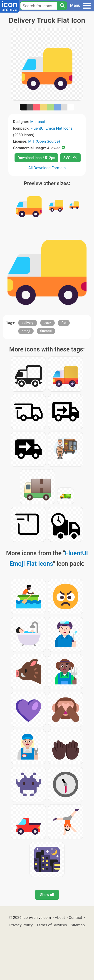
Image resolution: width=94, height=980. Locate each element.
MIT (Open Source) (44, 141)
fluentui (46, 331)
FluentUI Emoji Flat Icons (52, 128)
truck (47, 323)
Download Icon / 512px (36, 158)
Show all (47, 895)
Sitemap (78, 925)
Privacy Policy (21, 925)
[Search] (62, 6)
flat (64, 323)
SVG (70, 158)
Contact (75, 917)
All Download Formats (47, 168)
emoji (26, 331)
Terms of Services (52, 925)
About (60, 917)
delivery (27, 323)
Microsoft (38, 122)
